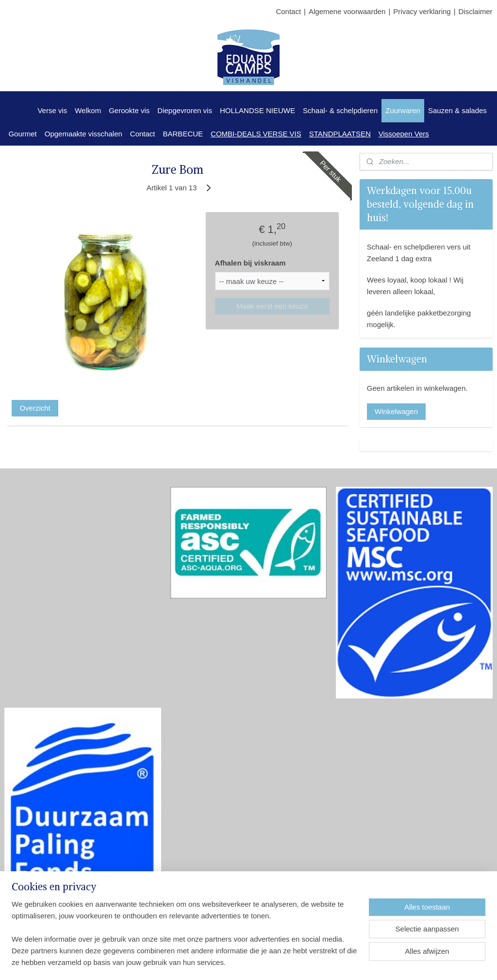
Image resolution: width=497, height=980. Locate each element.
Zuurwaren (403, 110)
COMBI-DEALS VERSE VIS (256, 134)
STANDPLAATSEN (340, 134)
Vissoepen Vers (404, 134)
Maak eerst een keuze (272, 306)
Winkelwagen (396, 411)
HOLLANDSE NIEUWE (257, 110)
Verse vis (52, 110)
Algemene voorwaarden (347, 11)
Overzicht (35, 408)
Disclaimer (476, 11)
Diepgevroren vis (185, 110)
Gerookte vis (129, 110)
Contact (288, 11)
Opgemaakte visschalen (83, 134)
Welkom (88, 110)
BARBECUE (183, 134)
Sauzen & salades (457, 110)
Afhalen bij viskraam (250, 263)
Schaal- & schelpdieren (340, 110)
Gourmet (22, 134)
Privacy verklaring (422, 11)
